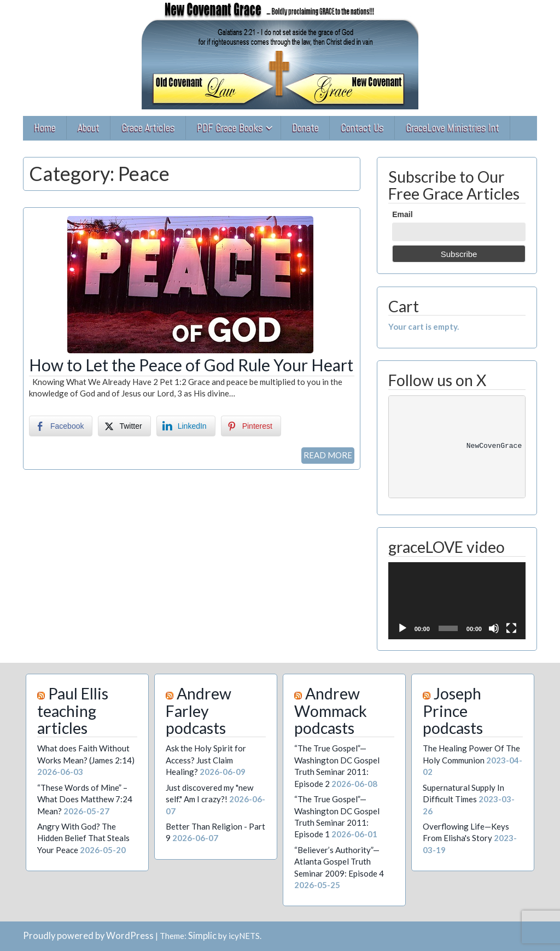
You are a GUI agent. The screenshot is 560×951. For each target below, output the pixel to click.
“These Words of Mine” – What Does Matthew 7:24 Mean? (85, 799)
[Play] (402, 628)
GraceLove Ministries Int (453, 128)
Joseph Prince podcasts (453, 711)
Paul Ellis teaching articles (73, 711)
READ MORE (328, 455)
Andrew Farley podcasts (199, 711)
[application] (457, 601)
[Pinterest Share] (251, 426)
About (89, 128)
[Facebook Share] (61, 426)
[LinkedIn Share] (186, 426)
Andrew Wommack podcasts (331, 711)
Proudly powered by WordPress (88, 936)
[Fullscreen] (511, 628)
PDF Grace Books (230, 128)
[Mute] (494, 628)
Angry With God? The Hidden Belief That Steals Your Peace (83, 838)
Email (402, 214)
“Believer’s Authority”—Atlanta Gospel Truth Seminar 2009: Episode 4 (339, 862)
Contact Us (362, 128)
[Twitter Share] (124, 426)
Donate (305, 128)
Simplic (202, 936)
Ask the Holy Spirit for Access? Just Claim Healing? (206, 760)
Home (45, 128)
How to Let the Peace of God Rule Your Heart (191, 365)
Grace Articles (148, 128)
